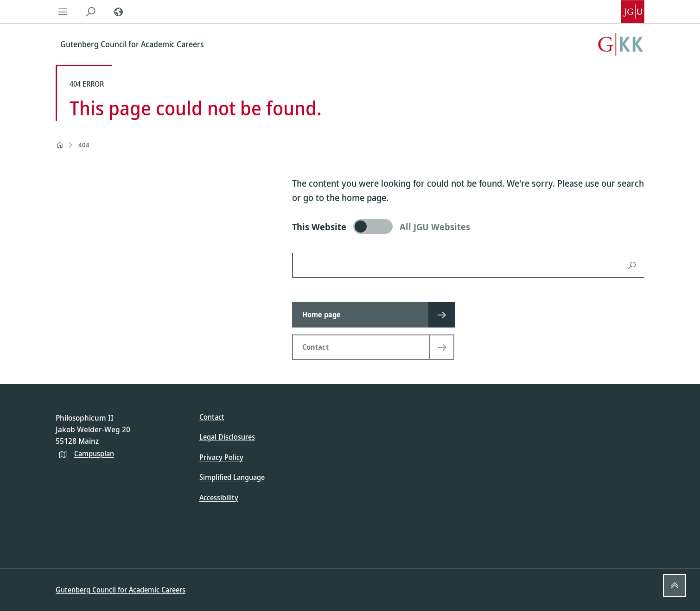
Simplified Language (232, 477)
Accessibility (219, 498)
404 (84, 145)
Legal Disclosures (227, 437)
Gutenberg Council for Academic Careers (121, 590)
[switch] (468, 227)
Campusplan (94, 454)
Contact (212, 417)
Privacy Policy (221, 457)
